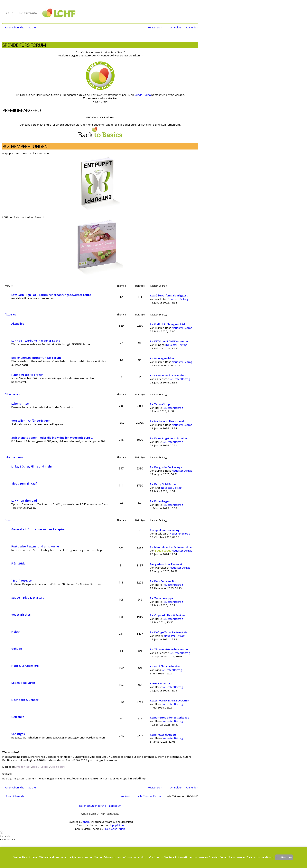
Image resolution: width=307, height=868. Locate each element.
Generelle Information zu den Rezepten (38, 529)
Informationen (14, 457)
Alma (158, 670)
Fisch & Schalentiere (25, 666)
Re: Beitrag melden (162, 358)
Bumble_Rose (163, 328)
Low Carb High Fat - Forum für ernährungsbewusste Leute (51, 295)
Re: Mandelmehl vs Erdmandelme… (172, 547)
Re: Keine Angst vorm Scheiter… (170, 438)
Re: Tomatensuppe (162, 598)
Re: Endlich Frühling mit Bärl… (169, 324)
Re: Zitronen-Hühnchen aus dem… (171, 649)
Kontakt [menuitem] (125, 796)
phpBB (87, 822)
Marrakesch (162, 568)
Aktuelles (10, 314)
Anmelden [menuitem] (176, 27)
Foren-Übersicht (15, 796)
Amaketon (161, 299)
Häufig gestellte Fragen (27, 375)
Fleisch (16, 632)
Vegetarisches (21, 615)
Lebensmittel (20, 404)
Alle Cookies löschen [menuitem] (150, 796)
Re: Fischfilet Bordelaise (165, 666)
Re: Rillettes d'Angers (163, 735)
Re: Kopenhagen (160, 501)
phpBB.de (118, 825)
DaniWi (159, 636)
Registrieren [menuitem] (155, 27)
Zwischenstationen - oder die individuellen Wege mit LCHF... (52, 438)
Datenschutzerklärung (93, 806)
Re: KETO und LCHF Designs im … (170, 341)
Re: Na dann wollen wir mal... (168, 421)
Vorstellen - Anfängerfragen (31, 421)
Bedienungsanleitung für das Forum (36, 358)
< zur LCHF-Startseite (21, 13)
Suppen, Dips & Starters (28, 598)
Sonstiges (18, 734)
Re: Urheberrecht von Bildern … (170, 375)
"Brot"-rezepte (21, 580)
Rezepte (10, 520)
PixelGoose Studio (115, 829)
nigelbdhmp (138, 778)
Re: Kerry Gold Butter (163, 484)
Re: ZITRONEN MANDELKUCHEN (170, 700)
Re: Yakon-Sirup (160, 404)
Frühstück (18, 563)
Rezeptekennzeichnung (165, 530)
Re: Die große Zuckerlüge (166, 467)
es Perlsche (162, 379)
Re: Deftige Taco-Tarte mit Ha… (170, 632)
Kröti (158, 488)
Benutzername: (8, 839)
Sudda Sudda (143, 95)
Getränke (18, 717)
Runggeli (160, 345)
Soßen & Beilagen (23, 683)
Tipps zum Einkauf (24, 483)
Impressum (115, 806)
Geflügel (17, 649)
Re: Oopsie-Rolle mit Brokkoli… (169, 615)
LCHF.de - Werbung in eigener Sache (36, 341)
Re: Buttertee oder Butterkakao (170, 718)
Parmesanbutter (160, 683)
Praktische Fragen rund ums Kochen (36, 546)
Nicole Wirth (162, 534)
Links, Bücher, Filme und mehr (32, 466)
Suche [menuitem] (32, 27)
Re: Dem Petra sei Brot (164, 581)
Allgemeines (12, 394)
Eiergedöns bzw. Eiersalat (166, 564)
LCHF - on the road (24, 501)
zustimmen (284, 857)
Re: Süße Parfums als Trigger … (170, 295)
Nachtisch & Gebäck (25, 700)
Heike (158, 408)
